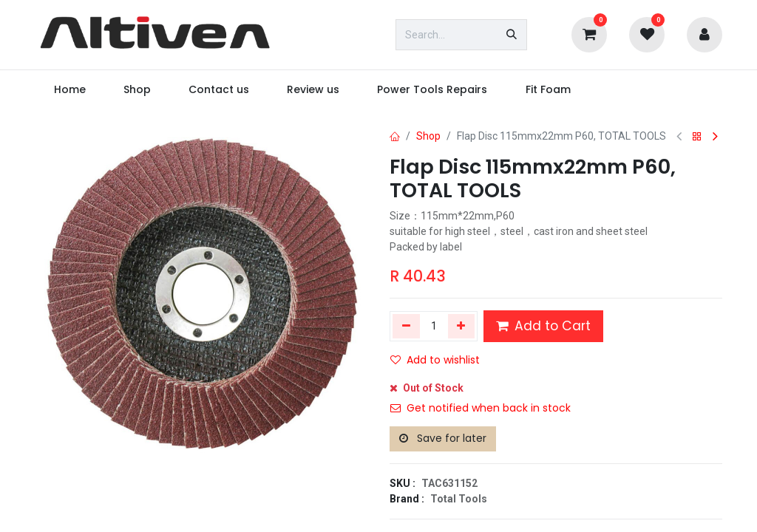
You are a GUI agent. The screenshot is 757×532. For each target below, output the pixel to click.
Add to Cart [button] (543, 326)
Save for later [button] (443, 438)
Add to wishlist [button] (435, 360)
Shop (428, 136)
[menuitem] (69, 90)
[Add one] (462, 326)
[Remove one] (406, 326)
